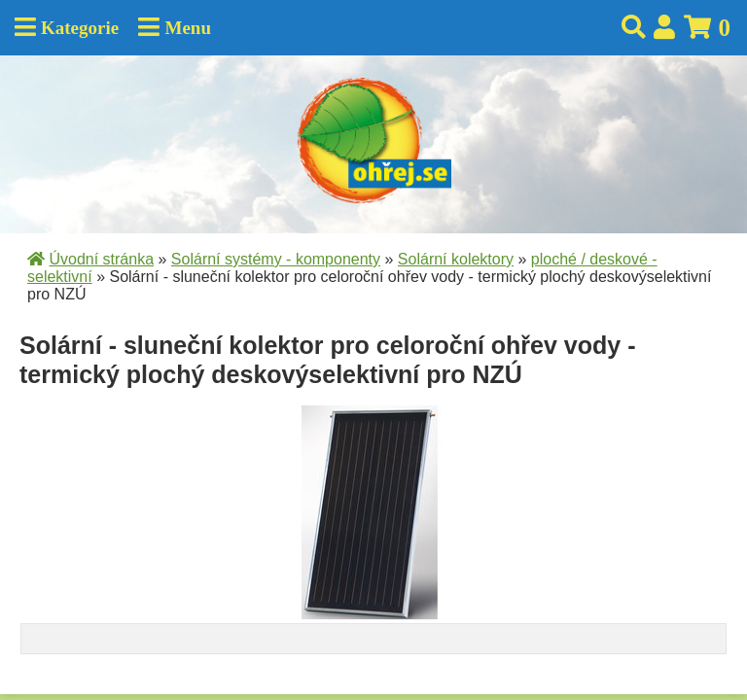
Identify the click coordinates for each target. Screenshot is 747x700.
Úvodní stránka (101, 259)
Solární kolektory (456, 259)
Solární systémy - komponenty (276, 259)
